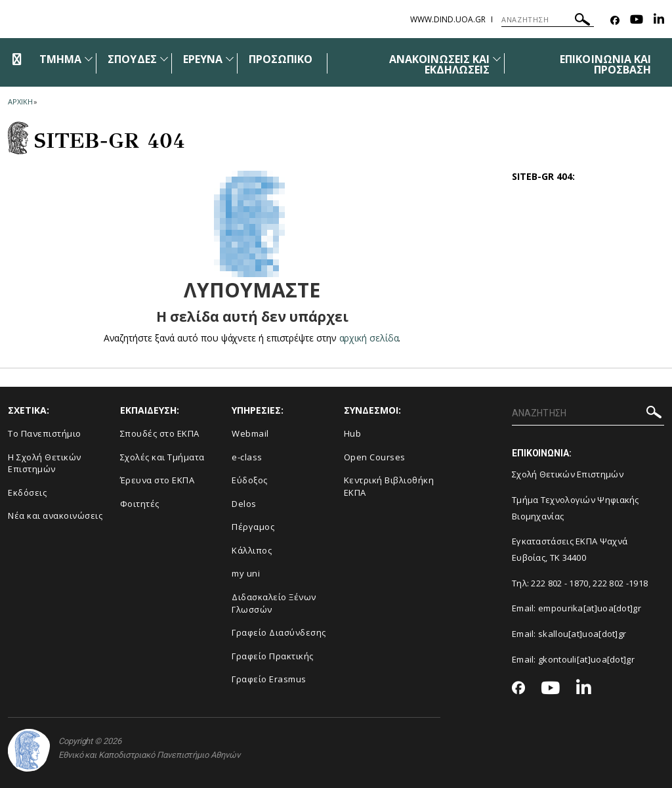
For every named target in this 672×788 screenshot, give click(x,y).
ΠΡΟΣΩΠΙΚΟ (281, 59)
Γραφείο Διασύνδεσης (279, 632)
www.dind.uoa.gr (448, 19)
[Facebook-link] (615, 21)
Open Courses (375, 457)
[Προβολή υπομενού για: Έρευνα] (230, 59)
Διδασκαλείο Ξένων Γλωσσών (274, 603)
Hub (353, 433)
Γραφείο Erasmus (269, 679)
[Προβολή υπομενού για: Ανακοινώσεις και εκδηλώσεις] (497, 59)
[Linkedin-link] (659, 21)
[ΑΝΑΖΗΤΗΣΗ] (548, 20)
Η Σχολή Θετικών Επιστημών (45, 463)
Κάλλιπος (252, 550)
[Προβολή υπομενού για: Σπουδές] (164, 59)
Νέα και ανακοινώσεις (55, 515)
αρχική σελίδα (369, 338)
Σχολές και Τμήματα (162, 457)
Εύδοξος (250, 480)
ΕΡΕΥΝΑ (203, 59)
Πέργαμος (253, 527)
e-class (247, 457)
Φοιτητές (140, 504)
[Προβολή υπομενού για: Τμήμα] (89, 59)
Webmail (250, 433)
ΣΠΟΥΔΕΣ (132, 59)
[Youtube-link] (637, 21)
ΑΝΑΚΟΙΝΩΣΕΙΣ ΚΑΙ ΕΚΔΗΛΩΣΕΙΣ (440, 64)
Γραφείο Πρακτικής (273, 656)
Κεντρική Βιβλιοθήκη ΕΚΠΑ (389, 486)
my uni (246, 573)
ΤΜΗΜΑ (60, 59)
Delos (244, 504)
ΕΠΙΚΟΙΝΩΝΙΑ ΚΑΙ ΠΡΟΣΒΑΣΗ (605, 64)
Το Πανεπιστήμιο (45, 433)
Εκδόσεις (27, 492)
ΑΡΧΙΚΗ (20, 101)
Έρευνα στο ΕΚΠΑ (157, 480)
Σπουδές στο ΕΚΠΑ (160, 433)
